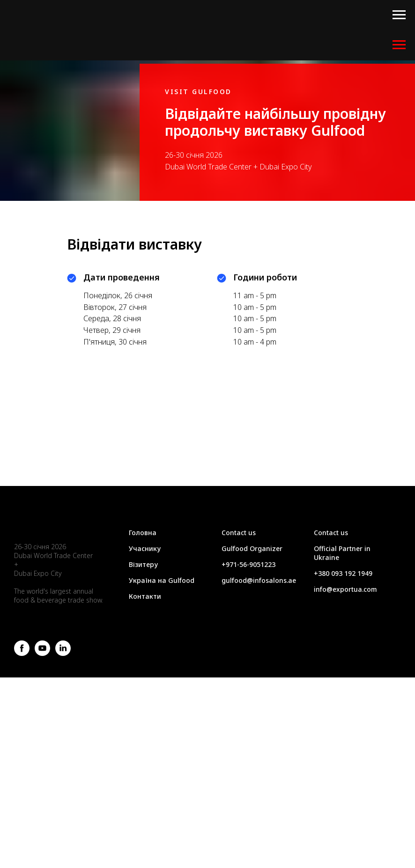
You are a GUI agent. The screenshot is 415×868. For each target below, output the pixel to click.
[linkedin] (63, 653)
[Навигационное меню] (399, 15)
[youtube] (42, 653)
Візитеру (143, 564)
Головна (143, 533)
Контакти (145, 596)
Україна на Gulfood (162, 580)
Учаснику (145, 548)
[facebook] (22, 653)
